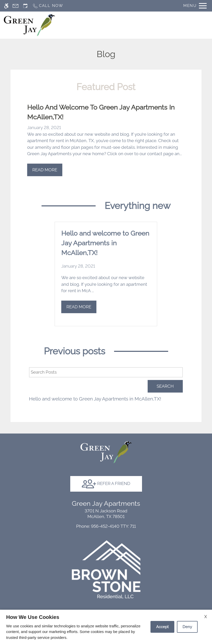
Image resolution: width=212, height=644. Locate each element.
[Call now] (48, 6)
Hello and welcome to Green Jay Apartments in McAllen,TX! (95, 399)
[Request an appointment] (25, 6)
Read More (45, 170)
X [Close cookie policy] (206, 617)
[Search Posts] (106, 372)
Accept (162, 627)
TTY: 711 (106, 526)
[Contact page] (16, 6)
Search (165, 386)
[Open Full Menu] (195, 6)
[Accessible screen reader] (6, 6)
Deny (187, 627)
